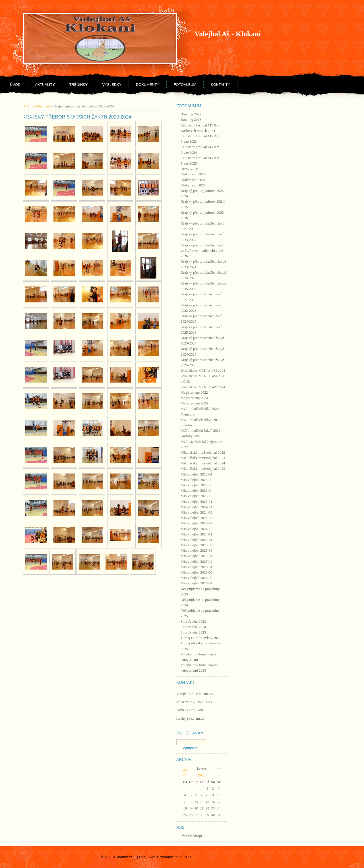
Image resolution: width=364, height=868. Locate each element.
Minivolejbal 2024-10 (197, 529)
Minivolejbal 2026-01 (197, 567)
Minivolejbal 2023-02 (197, 480)
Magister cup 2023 (194, 398)
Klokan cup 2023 (193, 174)
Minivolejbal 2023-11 (197, 502)
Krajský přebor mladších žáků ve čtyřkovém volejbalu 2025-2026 (202, 251)
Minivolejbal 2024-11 (197, 534)
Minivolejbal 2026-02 (197, 572)
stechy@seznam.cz (190, 719)
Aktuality (45, 85)
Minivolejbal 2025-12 (197, 562)
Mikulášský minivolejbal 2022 (203, 452)
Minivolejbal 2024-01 (197, 507)
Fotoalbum (185, 85)
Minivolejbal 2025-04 (197, 556)
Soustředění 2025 (193, 632)
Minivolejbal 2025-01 (197, 540)
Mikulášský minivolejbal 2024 (203, 463)
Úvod (15, 85)
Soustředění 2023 (193, 622)
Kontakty (220, 85)
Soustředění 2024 (193, 627)
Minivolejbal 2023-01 (197, 474)
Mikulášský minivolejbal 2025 (203, 469)
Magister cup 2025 (194, 403)
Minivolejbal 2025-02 (197, 545)
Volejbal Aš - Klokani (228, 34)
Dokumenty (148, 85)
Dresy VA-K (190, 169)
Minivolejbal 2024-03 (197, 518)
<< (185, 769)
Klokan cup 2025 (193, 185)
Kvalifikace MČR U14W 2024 (203, 387)
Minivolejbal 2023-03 (197, 485)
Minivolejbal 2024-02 (197, 512)
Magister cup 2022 (194, 393)
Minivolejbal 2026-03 (197, 578)
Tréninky (79, 85)
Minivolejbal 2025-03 (197, 551)
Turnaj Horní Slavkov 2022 (201, 638)
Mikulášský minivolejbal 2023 (203, 458)
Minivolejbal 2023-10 (197, 496)
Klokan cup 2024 (193, 180)
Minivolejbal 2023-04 (197, 491)
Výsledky (112, 85)
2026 (202, 775)
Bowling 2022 (191, 114)
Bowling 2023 (191, 120)
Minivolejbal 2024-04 (197, 523)
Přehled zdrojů (191, 836)
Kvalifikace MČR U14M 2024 (203, 371)
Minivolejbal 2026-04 (197, 583)
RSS (143, 857)
